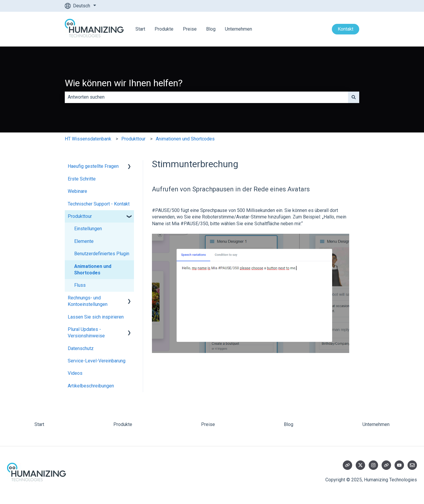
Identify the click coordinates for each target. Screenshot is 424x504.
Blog (211, 29)
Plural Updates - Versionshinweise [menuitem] (86, 333)
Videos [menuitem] (75, 373)
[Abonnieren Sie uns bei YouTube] (399, 465)
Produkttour (133, 139)
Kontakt (346, 29)
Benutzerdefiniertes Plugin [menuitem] (102, 254)
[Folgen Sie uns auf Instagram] (373, 465)
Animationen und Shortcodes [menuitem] (93, 270)
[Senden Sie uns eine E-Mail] (412, 465)
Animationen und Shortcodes (185, 139)
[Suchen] (354, 97)
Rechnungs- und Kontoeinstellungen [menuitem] (88, 301)
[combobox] (206, 97)
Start (140, 29)
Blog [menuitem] (289, 424)
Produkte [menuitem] (123, 424)
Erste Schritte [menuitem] (82, 179)
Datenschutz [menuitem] (81, 348)
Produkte (164, 29)
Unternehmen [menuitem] (376, 424)
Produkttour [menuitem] (80, 216)
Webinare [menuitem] (77, 191)
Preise (190, 29)
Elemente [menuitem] (84, 241)
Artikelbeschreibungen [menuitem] (91, 386)
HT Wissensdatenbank (88, 139)
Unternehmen (238, 29)
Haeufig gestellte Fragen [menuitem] (93, 166)
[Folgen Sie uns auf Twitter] (360, 465)
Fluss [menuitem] (80, 285)
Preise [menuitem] (208, 424)
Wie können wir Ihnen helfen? (124, 83)
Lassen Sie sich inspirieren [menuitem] (96, 317)
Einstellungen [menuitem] (88, 229)
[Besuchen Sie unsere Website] (347, 465)
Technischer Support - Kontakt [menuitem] (99, 204)
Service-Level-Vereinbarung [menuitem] (97, 361)
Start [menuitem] (39, 424)
